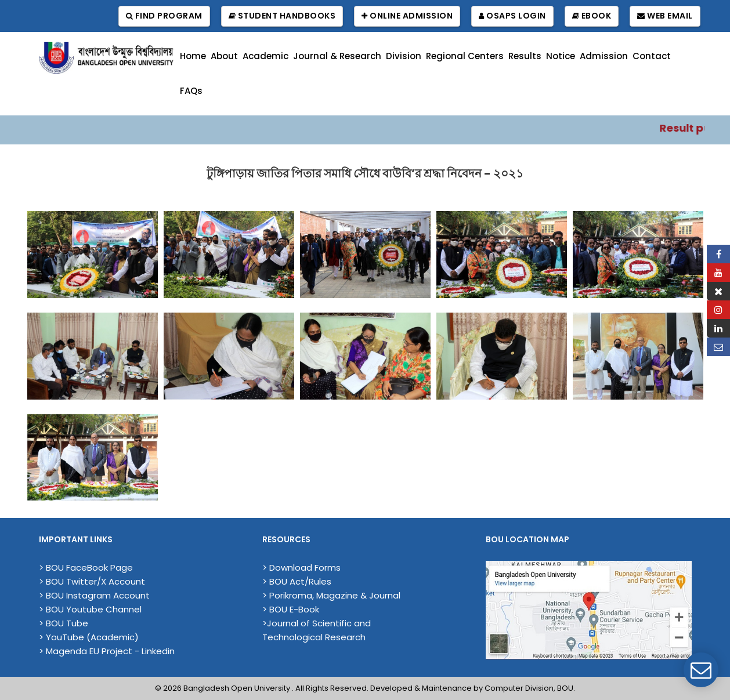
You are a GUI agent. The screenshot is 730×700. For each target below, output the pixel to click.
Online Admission (407, 16)
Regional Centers (465, 56)
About (224, 56)
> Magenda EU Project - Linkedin (107, 651)
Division (404, 56)
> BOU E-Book (291, 609)
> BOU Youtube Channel (90, 609)
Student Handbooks (282, 16)
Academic (265, 56)
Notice (561, 56)
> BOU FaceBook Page (86, 567)
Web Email (665, 16)
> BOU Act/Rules (297, 581)
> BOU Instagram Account (94, 595)
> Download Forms (301, 567)
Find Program (164, 16)
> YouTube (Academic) (89, 637)
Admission (604, 56)
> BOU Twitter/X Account (92, 581)
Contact (652, 56)
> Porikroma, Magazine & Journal (331, 595)
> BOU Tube (64, 623)
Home (193, 56)
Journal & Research (337, 56)
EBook (592, 16)
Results (525, 56)
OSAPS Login (512, 16)
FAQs (191, 91)
